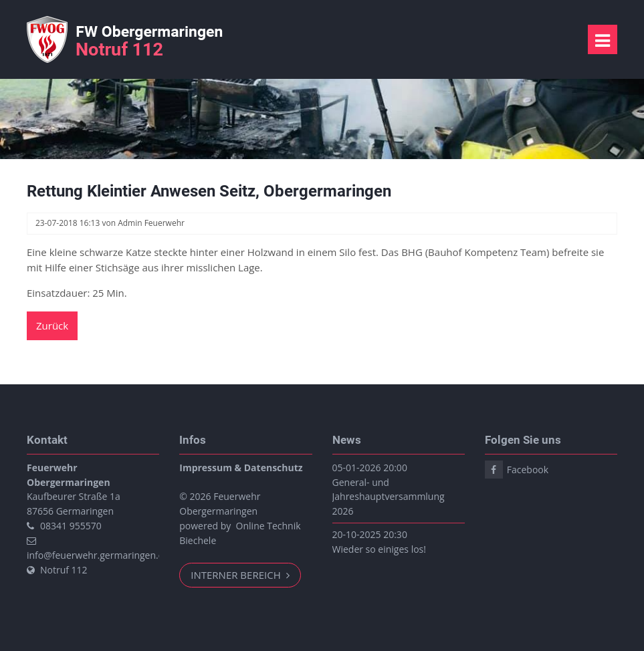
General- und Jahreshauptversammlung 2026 (389, 497)
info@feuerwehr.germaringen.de (98, 555)
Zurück (52, 325)
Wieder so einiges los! (379, 549)
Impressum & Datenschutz (241, 468)
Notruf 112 (64, 570)
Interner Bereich (237, 575)
